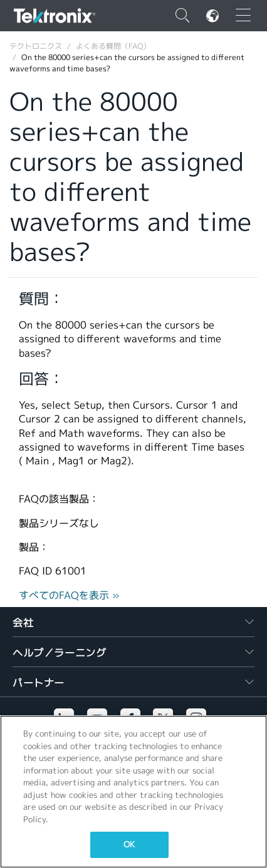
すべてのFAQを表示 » (69, 595)
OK (129, 845)
